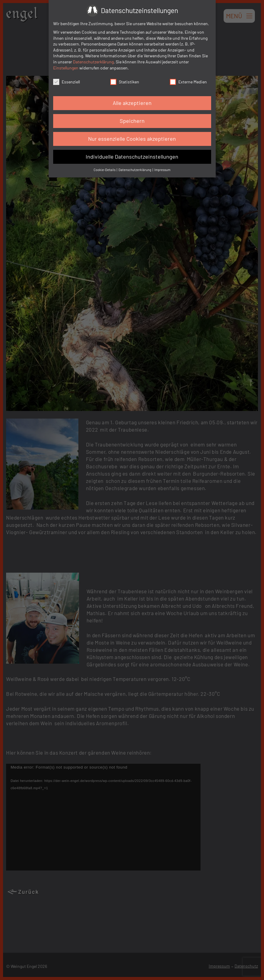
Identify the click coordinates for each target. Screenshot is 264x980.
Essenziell (67, 82)
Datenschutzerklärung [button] (135, 170)
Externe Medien (188, 82)
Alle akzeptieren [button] (132, 103)
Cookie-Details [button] (105, 170)
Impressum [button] (162, 170)
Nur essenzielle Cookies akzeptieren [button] (132, 139)
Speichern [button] (132, 121)
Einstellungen (66, 68)
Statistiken (125, 82)
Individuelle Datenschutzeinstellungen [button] (132, 157)
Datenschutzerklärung (93, 62)
